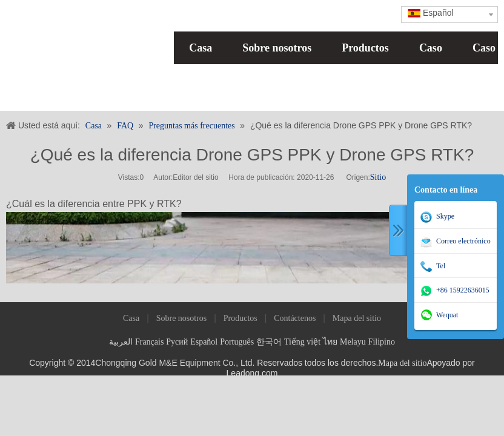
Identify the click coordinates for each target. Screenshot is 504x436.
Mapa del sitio (357, 318)
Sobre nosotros (277, 48)
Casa (201, 48)
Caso (431, 48)
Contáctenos (295, 318)
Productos (365, 48)
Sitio (378, 177)
